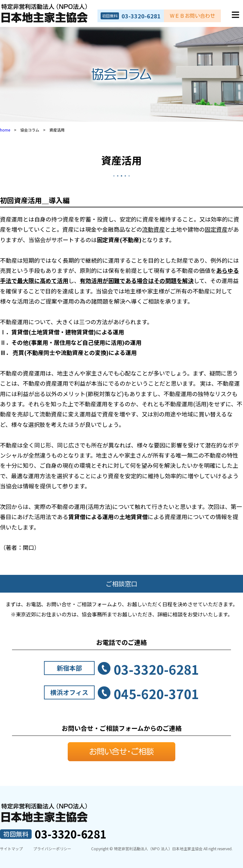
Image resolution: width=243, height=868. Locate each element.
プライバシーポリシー (52, 849)
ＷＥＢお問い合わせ (192, 16)
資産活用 (121, 160)
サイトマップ (11, 849)
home (5, 130)
